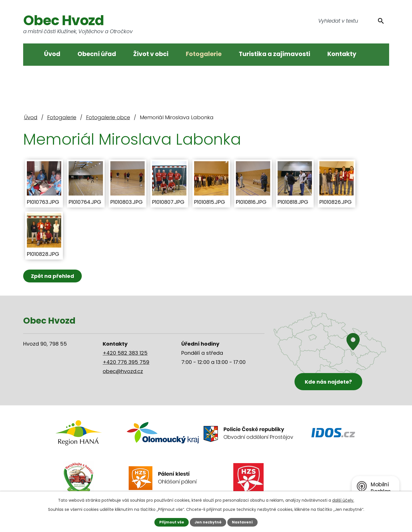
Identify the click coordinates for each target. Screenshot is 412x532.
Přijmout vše (172, 522)
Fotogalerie (204, 54)
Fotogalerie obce (108, 117)
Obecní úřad (97, 54)
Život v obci (151, 54)
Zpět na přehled (52, 276)
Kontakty (342, 54)
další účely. (343, 500)
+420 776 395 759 (126, 362)
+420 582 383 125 (125, 353)
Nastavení (242, 522)
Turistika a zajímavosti (274, 54)
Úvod (52, 54)
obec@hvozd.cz (123, 371)
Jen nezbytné (208, 522)
